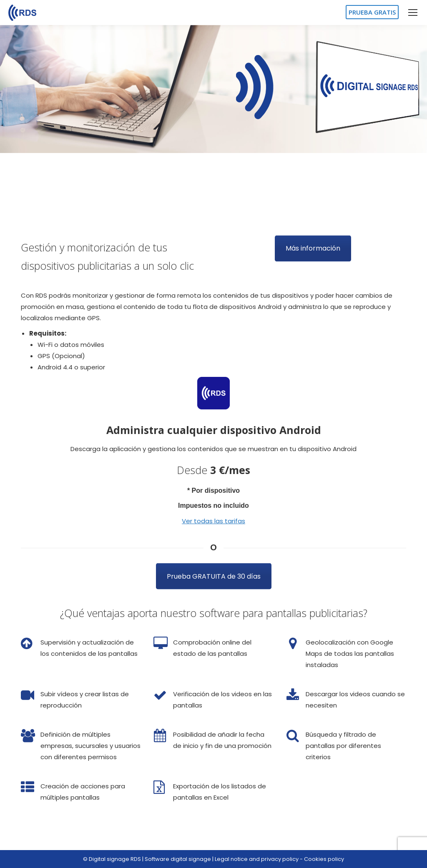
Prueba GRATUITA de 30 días (214, 568)
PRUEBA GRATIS (372, 12)
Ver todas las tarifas (213, 521)
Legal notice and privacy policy (257, 859)
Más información (313, 243)
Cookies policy (324, 859)
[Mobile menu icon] (413, 13)
